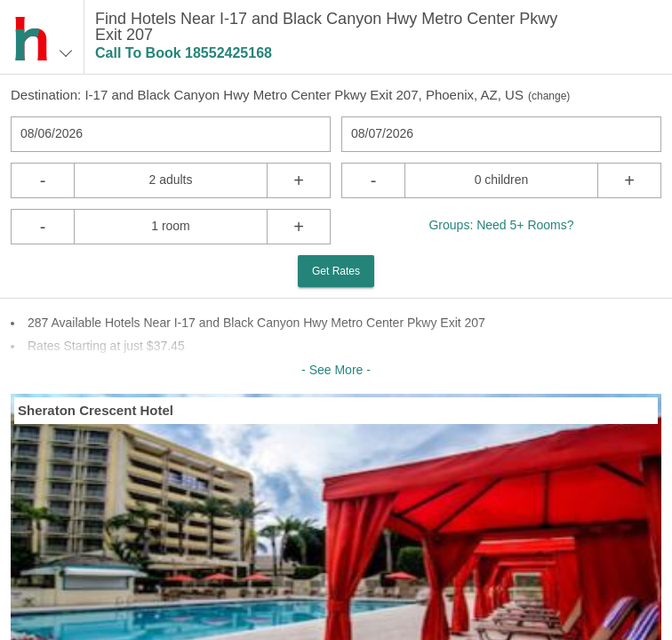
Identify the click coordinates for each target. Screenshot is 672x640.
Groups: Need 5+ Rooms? (501, 225)
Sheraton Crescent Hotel (96, 410)
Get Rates (336, 271)
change (549, 96)
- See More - (336, 370)
